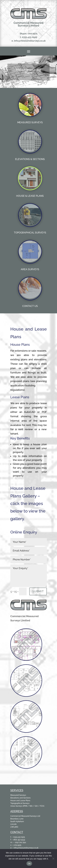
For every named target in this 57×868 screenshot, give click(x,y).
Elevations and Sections (20, 798)
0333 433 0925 (29, 37)
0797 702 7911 (20, 842)
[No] (53, 859)
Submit (38, 591)
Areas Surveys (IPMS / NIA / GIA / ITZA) (27, 806)
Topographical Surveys (20, 803)
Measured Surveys (18, 795)
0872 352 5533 (19, 840)
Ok (29, 864)
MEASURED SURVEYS (30, 122)
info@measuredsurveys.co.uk (30, 41)
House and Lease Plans (20, 801)
